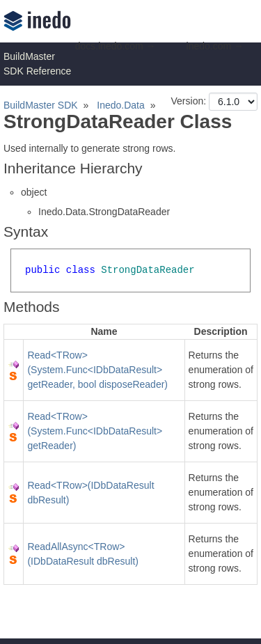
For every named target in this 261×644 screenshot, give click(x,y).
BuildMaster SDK (41, 105)
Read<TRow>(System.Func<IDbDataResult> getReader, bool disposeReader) (97, 370)
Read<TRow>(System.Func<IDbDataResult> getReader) (95, 431)
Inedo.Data (121, 105)
